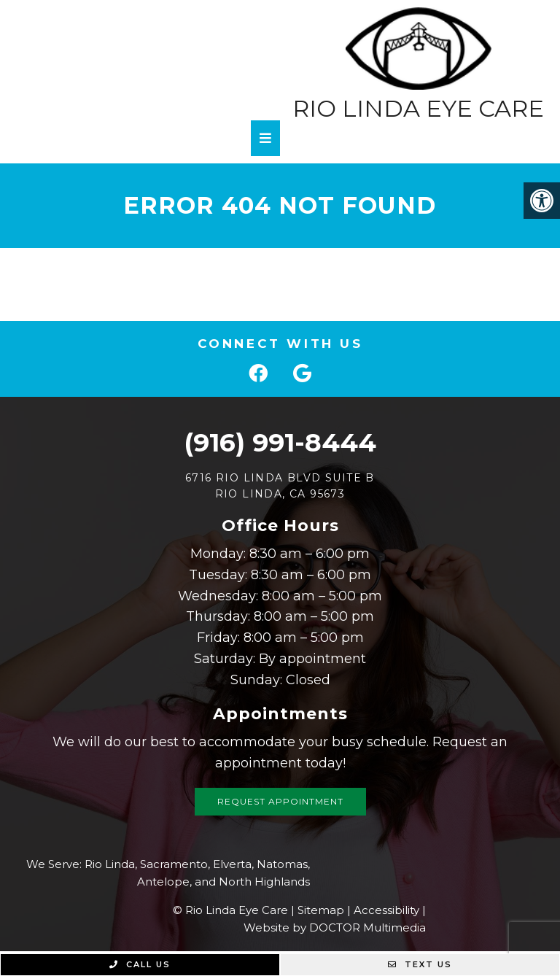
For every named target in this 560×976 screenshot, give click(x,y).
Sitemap (321, 910)
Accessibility (386, 910)
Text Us (420, 964)
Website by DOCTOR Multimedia (335, 927)
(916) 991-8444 (280, 442)
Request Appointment (280, 801)
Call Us (140, 964)
